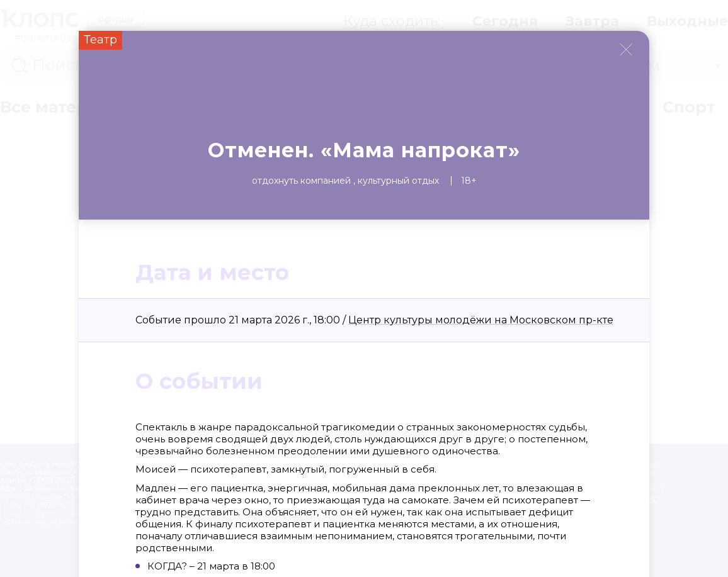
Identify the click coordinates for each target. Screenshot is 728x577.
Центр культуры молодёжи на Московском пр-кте (481, 320)
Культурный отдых (398, 181)
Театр (100, 40)
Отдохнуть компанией (301, 181)
